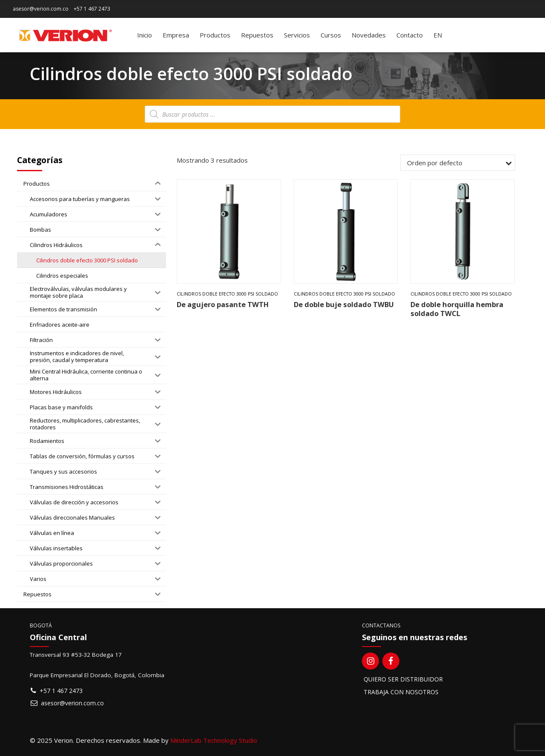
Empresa (176, 35)
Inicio (145, 35)
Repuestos (257, 35)
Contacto (410, 35)
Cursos (331, 35)
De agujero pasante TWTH (223, 304)
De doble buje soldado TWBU (344, 304)
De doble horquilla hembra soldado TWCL (457, 309)
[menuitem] (438, 35)
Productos (215, 35)
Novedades (369, 35)
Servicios (297, 35)
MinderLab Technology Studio (214, 740)
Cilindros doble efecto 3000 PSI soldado (227, 294)
